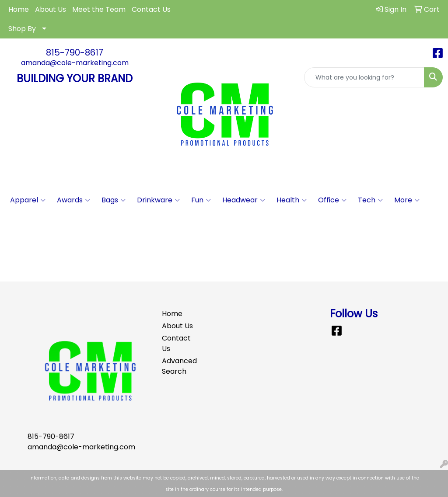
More (407, 200)
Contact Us (151, 9)
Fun (201, 200)
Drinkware (158, 200)
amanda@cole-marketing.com (75, 63)
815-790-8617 (75, 52)
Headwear (244, 200)
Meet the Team (99, 9)
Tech (370, 200)
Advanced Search (178, 366)
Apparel (28, 200)
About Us (51, 9)
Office (332, 200)
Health (292, 200)
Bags (114, 200)
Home (19, 9)
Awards (73, 200)
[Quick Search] (364, 77)
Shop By (22, 29)
